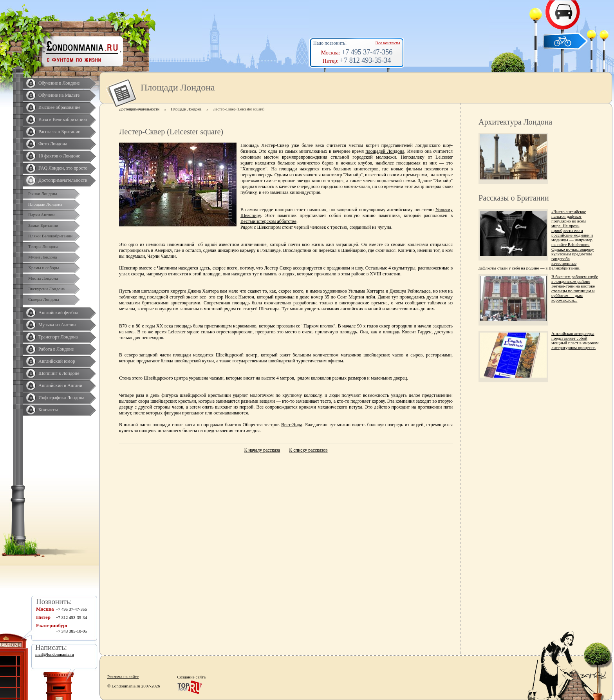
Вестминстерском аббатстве (268, 221)
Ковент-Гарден (417, 332)
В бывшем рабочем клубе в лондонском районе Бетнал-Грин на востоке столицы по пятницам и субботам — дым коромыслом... (575, 288)
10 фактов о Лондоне (59, 156)
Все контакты (388, 43)
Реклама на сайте (123, 676)
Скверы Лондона (44, 299)
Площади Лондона (45, 204)
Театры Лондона (43, 246)
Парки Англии (41, 215)
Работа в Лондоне (56, 349)
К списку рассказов (308, 450)
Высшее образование (59, 107)
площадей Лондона (385, 151)
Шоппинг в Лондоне (59, 373)
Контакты (48, 410)
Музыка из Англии (57, 325)
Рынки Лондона (43, 194)
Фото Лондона (53, 144)
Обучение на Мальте (59, 95)
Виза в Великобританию (63, 119)
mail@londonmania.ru (55, 654)
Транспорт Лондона (58, 337)
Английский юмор (57, 361)
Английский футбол (58, 313)
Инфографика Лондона (61, 398)
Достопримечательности (63, 180)
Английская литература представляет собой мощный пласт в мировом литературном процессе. (575, 340)
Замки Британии (43, 225)
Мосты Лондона (43, 278)
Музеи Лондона (42, 257)
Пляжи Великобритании (50, 236)
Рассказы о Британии (60, 132)
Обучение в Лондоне (59, 83)
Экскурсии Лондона (46, 289)
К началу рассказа (262, 450)
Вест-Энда (292, 425)
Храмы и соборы (43, 268)
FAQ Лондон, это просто (63, 168)
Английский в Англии (60, 385)
